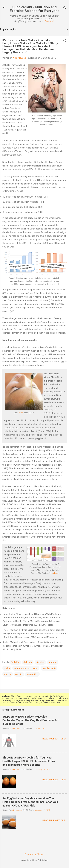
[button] (65, 41)
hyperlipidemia (49, 668)
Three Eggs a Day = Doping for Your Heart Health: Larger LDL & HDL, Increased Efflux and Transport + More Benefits (29, 761)
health (7, 668)
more (21, 413)
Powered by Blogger (34, 854)
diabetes (40, 662)
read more (55, 573)
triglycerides (32, 674)
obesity (19, 674)
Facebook (50, 21)
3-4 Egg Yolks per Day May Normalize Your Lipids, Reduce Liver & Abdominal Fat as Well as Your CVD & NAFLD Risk (30, 802)
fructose (53, 662)
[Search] (65, 8)
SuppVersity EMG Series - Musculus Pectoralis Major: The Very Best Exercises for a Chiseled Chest (31, 720)
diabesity (28, 662)
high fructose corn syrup (26, 668)
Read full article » (54, 739)
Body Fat (15, 662)
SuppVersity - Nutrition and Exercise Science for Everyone (34, 9)
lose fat (8, 674)
